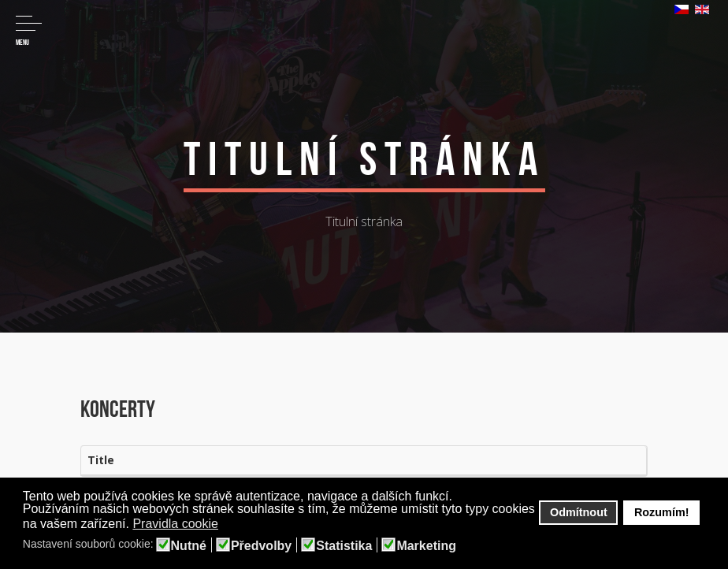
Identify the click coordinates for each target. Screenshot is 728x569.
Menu (29, 31)
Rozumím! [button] (662, 512)
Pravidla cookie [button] (175, 524)
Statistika (344, 546)
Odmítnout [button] (579, 512)
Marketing (426, 546)
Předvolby (261, 546)
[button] (229, 525)
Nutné (189, 546)
